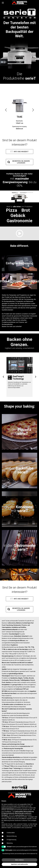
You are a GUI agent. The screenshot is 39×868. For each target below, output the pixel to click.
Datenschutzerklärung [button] (8, 808)
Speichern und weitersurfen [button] (19, 864)
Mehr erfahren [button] (19, 860)
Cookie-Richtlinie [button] (19, 815)
